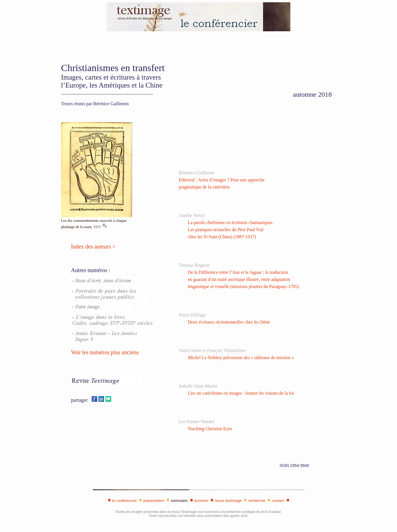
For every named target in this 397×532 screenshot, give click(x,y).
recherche (257, 501)
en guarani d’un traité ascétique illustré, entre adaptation (239, 279)
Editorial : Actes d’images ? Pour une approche (222, 180)
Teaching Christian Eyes (210, 429)
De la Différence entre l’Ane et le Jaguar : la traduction (238, 272)
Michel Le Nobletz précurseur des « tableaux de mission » (241, 358)
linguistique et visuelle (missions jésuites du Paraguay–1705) (243, 286)
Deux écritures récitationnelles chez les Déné (229, 322)
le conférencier (124, 501)
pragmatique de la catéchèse (204, 187)
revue (228, 501)
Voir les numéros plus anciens (105, 352)
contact (278, 501)
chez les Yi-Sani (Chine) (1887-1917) (222, 237)
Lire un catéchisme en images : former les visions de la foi (241, 393)
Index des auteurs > (93, 247)
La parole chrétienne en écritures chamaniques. (230, 222)
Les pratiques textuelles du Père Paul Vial (226, 230)
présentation (154, 501)
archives (201, 501)
